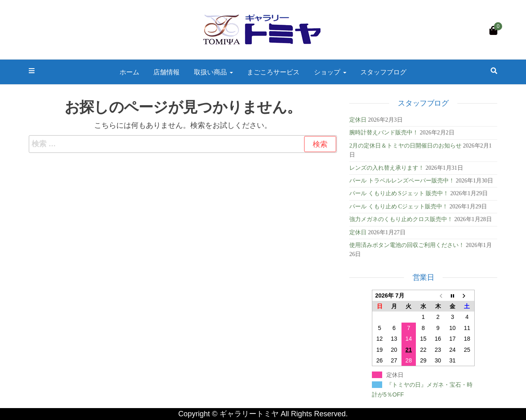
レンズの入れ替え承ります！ (387, 168)
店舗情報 (166, 72)
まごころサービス (273, 72)
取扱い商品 (213, 72)
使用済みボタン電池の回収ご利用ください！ (407, 245)
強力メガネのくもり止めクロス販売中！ (401, 219)
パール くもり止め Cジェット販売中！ (399, 207)
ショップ (330, 72)
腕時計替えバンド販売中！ (384, 133)
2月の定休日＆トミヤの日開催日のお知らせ (405, 146)
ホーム (129, 72)
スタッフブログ (383, 72)
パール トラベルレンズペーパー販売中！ (402, 181)
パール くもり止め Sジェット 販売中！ (399, 193)
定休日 (358, 120)
